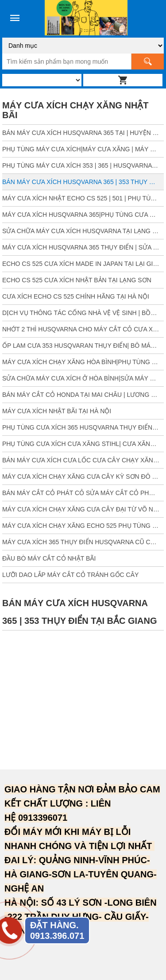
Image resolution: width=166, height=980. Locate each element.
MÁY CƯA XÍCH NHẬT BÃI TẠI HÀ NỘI (57, 411)
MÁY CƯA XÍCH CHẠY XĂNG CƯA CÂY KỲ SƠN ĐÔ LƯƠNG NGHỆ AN (83, 477)
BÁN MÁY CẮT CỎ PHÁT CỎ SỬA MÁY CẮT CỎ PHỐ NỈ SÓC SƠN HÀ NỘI (83, 493)
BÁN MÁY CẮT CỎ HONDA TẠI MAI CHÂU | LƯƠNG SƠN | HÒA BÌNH (83, 395)
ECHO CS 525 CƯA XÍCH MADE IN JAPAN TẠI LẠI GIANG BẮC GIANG (83, 264)
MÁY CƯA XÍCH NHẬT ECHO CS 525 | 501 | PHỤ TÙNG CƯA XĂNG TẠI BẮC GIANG (83, 198)
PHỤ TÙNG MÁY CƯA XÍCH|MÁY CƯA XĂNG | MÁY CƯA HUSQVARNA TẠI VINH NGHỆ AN (83, 149)
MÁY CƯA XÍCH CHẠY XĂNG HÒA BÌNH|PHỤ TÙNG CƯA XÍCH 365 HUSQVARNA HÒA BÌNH (83, 362)
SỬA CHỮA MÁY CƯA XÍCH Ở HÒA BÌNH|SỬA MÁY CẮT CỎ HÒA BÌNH (83, 378)
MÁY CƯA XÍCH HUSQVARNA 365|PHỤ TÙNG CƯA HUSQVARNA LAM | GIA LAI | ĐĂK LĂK (83, 215)
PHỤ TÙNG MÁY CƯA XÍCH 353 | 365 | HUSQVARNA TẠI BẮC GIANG (83, 165)
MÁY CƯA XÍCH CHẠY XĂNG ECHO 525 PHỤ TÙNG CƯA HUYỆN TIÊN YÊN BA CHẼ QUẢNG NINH (83, 526)
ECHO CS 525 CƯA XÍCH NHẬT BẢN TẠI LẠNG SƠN (77, 280)
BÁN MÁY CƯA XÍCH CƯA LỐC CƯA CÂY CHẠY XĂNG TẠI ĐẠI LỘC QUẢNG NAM (83, 460)
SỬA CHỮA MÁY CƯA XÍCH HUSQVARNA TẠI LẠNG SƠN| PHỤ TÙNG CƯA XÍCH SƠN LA (83, 231)
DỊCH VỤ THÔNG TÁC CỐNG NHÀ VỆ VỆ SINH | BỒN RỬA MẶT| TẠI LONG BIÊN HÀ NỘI (83, 313)
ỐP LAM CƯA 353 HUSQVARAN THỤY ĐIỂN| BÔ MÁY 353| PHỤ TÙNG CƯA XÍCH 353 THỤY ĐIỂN (83, 346)
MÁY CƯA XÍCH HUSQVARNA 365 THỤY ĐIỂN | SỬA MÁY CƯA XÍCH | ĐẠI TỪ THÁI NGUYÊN (83, 247)
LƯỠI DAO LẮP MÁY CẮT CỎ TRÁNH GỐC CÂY (70, 575)
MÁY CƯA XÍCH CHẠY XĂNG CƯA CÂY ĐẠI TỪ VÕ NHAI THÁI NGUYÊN (83, 509)
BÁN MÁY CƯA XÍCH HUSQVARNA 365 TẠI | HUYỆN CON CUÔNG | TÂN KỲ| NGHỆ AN (83, 133)
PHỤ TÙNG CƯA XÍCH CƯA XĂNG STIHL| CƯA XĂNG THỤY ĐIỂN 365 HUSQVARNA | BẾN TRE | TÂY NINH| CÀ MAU (83, 444)
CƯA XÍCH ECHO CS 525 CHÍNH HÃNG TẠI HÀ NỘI (76, 296)
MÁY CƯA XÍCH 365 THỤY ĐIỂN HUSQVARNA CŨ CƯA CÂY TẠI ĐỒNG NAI (83, 542)
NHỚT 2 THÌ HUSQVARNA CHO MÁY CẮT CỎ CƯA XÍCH (83, 329)
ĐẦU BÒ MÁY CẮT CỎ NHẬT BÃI (49, 558)
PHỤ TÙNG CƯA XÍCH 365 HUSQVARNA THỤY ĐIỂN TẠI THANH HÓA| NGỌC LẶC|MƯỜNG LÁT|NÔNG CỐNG (83, 427)
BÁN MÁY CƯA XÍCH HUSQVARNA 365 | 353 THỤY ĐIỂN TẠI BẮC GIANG (83, 182)
